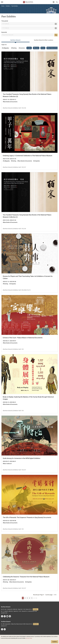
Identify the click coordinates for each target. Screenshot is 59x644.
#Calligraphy (5, 48)
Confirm (55, 642)
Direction (35, 609)
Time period (5, 21)
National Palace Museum (28, 2)
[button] (54, 2)
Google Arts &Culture (10, 616)
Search (56, 35)
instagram (5, 616)
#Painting (14, 48)
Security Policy (29, 638)
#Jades (29, 48)
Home (3, 6)
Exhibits (8, 6)
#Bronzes (36, 48)
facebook (2, 616)
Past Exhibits (15, 6)
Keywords (4, 32)
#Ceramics (22, 48)
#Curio (43, 48)
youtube (7, 616)
